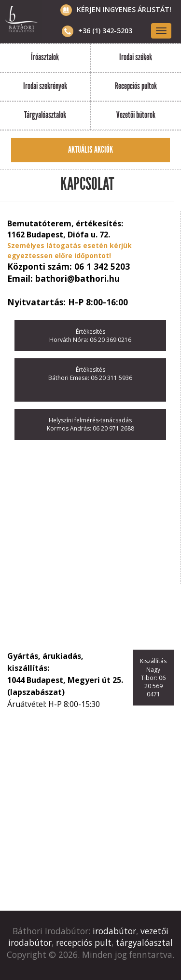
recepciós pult (84, 942)
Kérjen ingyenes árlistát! (124, 9)
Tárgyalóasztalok (45, 115)
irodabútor (114, 931)
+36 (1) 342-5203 (97, 31)
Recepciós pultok (136, 86)
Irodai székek (136, 57)
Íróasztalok (45, 57)
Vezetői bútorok (136, 115)
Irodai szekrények (45, 86)
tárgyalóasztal (144, 942)
